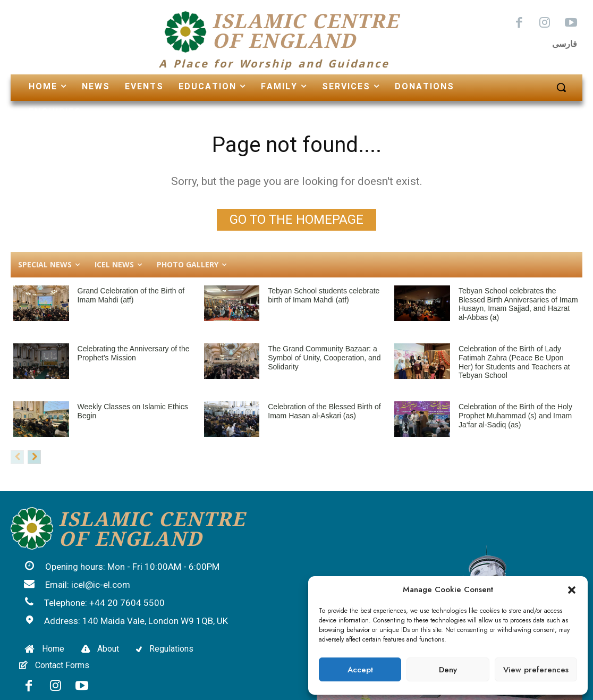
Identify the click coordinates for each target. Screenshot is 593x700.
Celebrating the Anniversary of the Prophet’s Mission (134, 353)
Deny (448, 670)
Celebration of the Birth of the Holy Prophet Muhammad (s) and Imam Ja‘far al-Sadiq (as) (515, 416)
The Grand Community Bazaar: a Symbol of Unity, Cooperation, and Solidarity (324, 358)
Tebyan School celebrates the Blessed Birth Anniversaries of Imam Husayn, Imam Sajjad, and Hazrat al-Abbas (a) (518, 304)
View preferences (536, 670)
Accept (360, 670)
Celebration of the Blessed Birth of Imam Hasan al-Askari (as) (324, 411)
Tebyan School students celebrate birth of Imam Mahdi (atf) (324, 295)
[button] (572, 590)
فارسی (565, 44)
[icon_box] (122, 568)
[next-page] (34, 457)
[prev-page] (17, 457)
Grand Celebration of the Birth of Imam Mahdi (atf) (131, 295)
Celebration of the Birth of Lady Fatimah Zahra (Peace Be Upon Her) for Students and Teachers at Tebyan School (514, 362)
